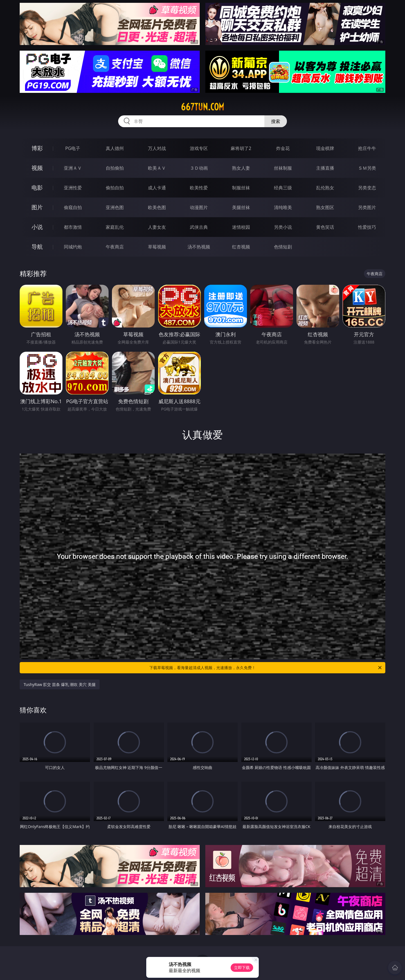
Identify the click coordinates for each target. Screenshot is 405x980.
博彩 (37, 148)
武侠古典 (199, 227)
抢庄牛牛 (367, 148)
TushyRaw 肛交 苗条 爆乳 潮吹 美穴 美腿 (60, 684)
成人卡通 (157, 188)
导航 (37, 247)
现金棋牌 (325, 148)
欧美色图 (157, 207)
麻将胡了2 (241, 148)
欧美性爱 (199, 188)
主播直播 (325, 168)
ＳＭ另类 (367, 168)
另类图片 (367, 207)
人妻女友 (157, 227)
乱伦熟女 (325, 188)
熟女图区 (325, 207)
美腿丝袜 (241, 207)
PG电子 (73, 148)
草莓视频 (157, 247)
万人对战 (157, 148)
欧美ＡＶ (157, 168)
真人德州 (115, 148)
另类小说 (283, 227)
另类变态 (367, 188)
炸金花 (283, 148)
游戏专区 (199, 148)
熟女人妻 (241, 168)
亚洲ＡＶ (73, 168)
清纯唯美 (283, 207)
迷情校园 (241, 227)
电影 (37, 188)
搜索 (276, 121)
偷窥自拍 (73, 207)
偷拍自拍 (115, 188)
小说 (37, 227)
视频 (37, 168)
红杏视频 (241, 247)
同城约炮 (73, 247)
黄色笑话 (325, 227)
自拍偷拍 (115, 168)
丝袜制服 (283, 168)
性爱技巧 (367, 227)
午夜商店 (115, 247)
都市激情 (73, 227)
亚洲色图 (115, 207)
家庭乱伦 (115, 227)
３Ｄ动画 (199, 168)
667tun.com (202, 107)
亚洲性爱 (73, 188)
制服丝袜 (241, 188)
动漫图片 (199, 207)
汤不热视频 (199, 247)
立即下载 (242, 967)
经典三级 (283, 188)
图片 (37, 207)
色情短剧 (283, 247)
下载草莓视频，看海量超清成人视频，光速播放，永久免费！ (266, 668)
